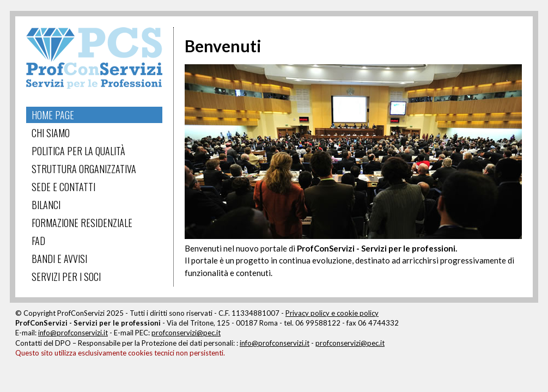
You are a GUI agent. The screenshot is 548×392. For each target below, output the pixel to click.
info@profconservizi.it (73, 333)
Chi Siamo (51, 133)
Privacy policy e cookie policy (332, 313)
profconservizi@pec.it (186, 333)
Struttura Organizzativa (84, 169)
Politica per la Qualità (78, 151)
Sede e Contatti (63, 187)
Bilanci (46, 205)
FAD (38, 241)
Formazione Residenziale (82, 223)
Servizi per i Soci (66, 277)
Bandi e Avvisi (59, 259)
